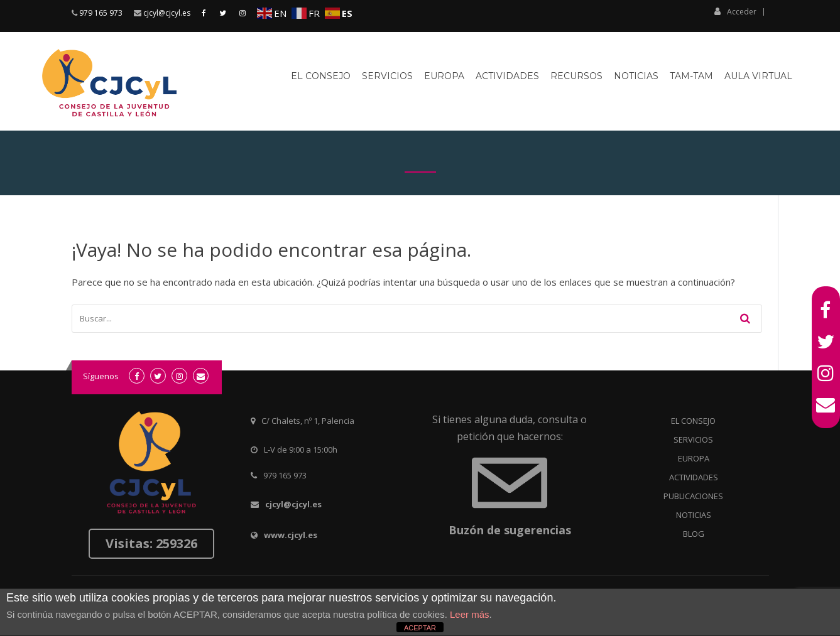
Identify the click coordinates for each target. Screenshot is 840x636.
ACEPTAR (420, 628)
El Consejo (321, 76)
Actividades (507, 76)
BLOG (694, 534)
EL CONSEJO (693, 421)
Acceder (735, 11)
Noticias (636, 76)
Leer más (470, 614)
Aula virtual (758, 76)
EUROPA (694, 458)
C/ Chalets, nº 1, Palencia (308, 421)
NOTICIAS (694, 515)
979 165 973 (101, 13)
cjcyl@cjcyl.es (167, 13)
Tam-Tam (691, 76)
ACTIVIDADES (694, 477)
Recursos (576, 76)
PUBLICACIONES (693, 496)
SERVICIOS (693, 439)
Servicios (387, 76)
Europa (444, 76)
